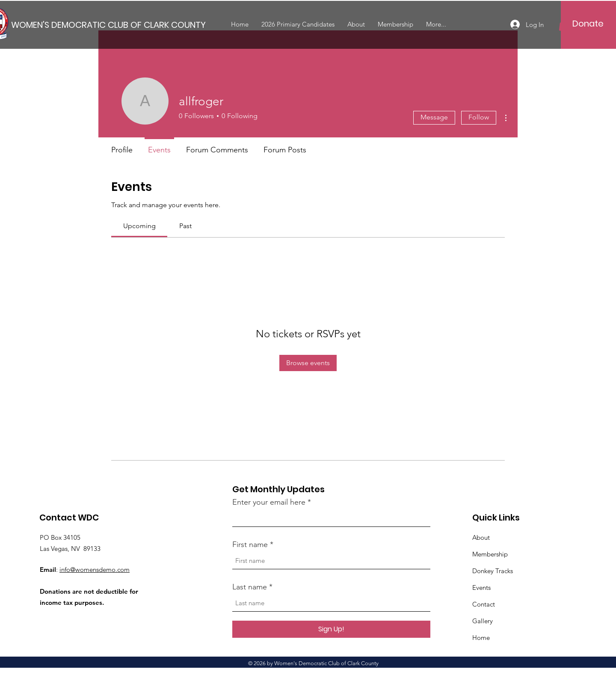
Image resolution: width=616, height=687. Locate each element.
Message (434, 117)
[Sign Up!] (331, 629)
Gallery (483, 621)
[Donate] (588, 24)
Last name (250, 587)
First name (250, 544)
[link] (139, 226)
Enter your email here (269, 502)
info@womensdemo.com (95, 570)
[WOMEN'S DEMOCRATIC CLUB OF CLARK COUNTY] (108, 25)
